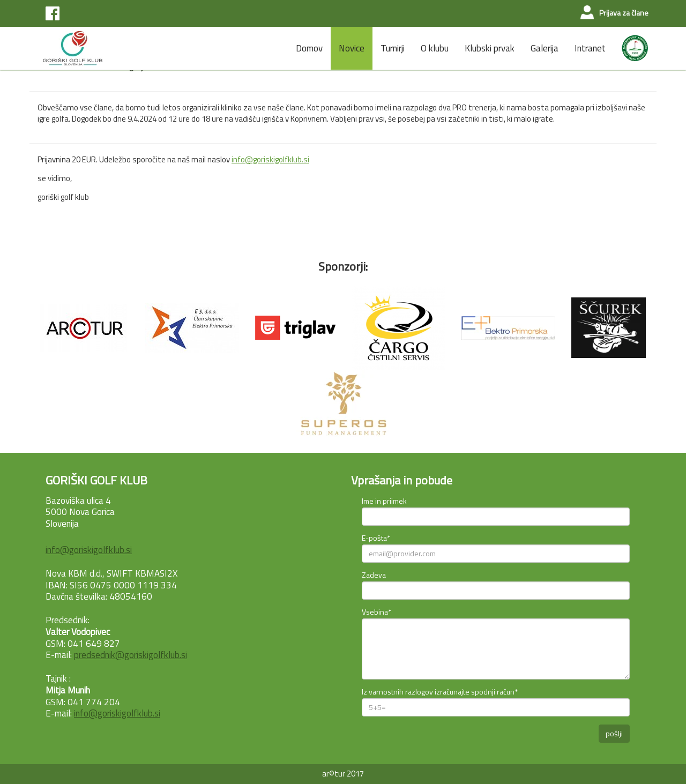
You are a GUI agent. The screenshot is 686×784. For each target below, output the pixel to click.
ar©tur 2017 (343, 774)
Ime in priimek (384, 501)
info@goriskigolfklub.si (270, 159)
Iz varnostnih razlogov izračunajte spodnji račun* (440, 692)
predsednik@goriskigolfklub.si (131, 655)
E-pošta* (376, 538)
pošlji (614, 733)
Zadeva (374, 575)
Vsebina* (376, 612)
